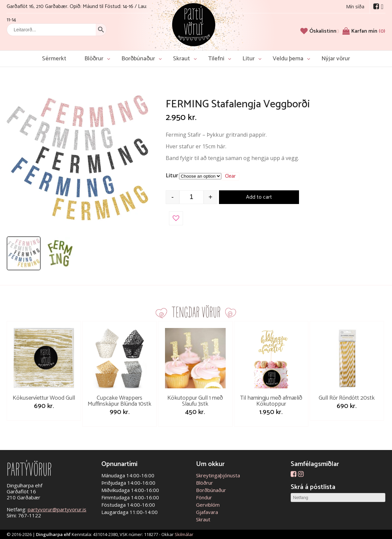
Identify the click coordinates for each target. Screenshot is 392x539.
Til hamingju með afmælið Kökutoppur (271, 401)
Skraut (181, 59)
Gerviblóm (208, 505)
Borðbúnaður (138, 59)
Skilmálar (184, 534)
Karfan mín (368, 31)
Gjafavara (207, 512)
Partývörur (194, 24)
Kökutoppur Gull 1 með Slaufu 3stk (195, 401)
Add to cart (259, 197)
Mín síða (355, 6)
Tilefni (216, 59)
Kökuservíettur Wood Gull (44, 398)
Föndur (204, 497)
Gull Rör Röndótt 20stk (347, 398)
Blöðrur (94, 59)
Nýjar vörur (336, 59)
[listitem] (24, 253)
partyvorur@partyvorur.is (57, 509)
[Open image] (78, 160)
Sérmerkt (54, 59)
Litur (248, 59)
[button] (176, 218)
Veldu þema (288, 59)
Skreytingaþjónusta (218, 475)
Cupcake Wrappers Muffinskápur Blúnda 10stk (119, 401)
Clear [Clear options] (230, 176)
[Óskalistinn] (324, 31)
